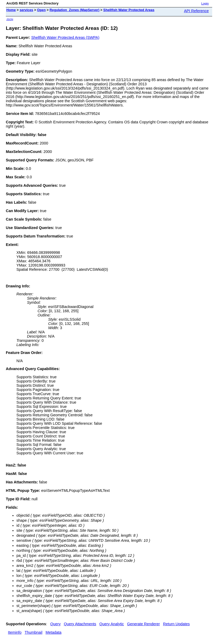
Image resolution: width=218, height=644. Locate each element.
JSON (10, 19)
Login (205, 3)
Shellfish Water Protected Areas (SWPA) (65, 38)
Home (11, 10)
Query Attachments (80, 624)
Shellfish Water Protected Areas (129, 10)
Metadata (53, 632)
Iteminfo (15, 632)
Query (55, 624)
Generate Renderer (143, 624)
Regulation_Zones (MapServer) (74, 10)
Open (41, 10)
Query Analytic (112, 624)
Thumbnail (33, 632)
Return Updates (176, 624)
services (26, 10)
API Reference (196, 11)
